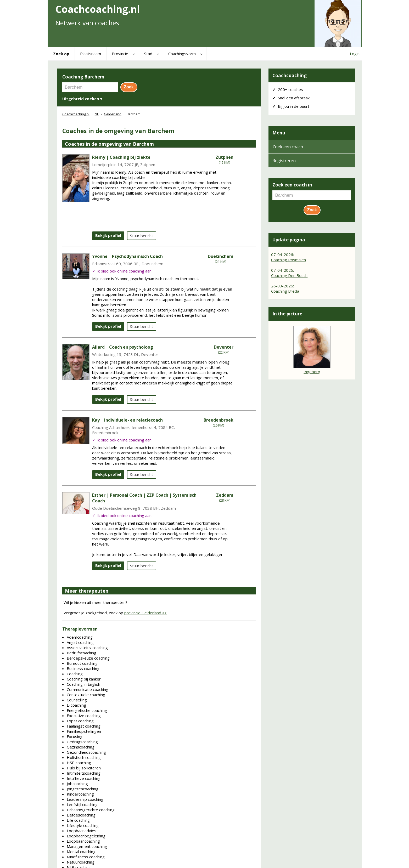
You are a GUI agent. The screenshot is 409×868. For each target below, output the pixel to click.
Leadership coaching (85, 799)
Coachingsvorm (182, 54)
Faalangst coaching (84, 726)
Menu (279, 133)
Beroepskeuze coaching (88, 658)
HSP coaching (79, 763)
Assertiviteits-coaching (87, 648)
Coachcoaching (290, 75)
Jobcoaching (77, 784)
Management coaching (87, 846)
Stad (148, 54)
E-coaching (76, 705)
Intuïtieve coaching (84, 778)
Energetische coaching (87, 710)
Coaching (75, 674)
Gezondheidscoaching (86, 752)
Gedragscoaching (82, 742)
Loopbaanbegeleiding (86, 836)
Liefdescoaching (81, 815)
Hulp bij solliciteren (84, 768)
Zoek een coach (288, 147)
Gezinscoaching (81, 747)
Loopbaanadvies (82, 831)
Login (355, 54)
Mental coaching (81, 852)
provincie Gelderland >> (146, 613)
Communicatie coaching (88, 689)
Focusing (75, 736)
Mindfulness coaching (86, 857)
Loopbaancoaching (83, 841)
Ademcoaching (80, 637)
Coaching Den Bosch (289, 275)
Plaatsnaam (91, 54)
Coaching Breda (285, 291)
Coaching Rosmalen (288, 260)
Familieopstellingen (84, 731)
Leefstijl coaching (82, 804)
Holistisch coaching (84, 757)
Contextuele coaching (86, 695)
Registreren (284, 161)
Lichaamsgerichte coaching (91, 810)
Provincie (120, 54)
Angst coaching (80, 642)
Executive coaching (84, 716)
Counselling (77, 700)
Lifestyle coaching (83, 825)
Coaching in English (83, 684)
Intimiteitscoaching (84, 773)
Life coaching (78, 820)
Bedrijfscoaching (82, 653)
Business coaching (83, 668)
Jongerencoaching (83, 789)
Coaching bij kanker (84, 679)
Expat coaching (80, 721)
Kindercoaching (80, 794)
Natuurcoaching (81, 862)
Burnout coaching (82, 663)
